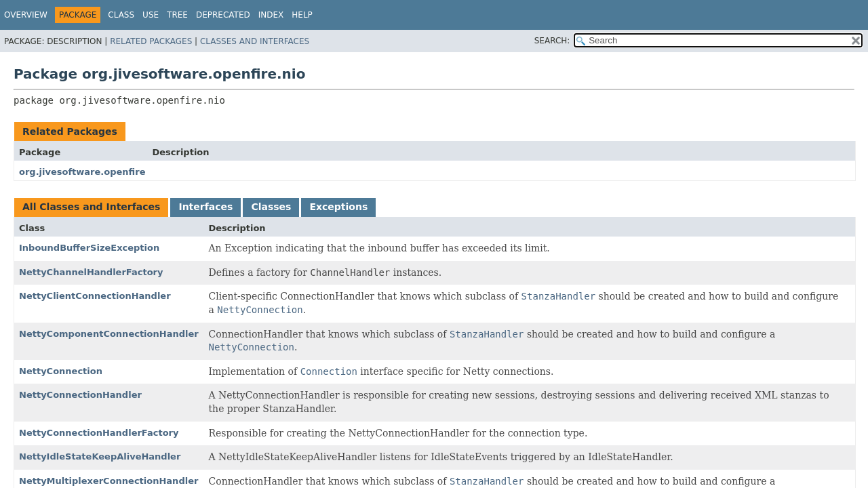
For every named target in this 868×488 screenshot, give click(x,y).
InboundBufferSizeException (89, 248)
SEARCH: (552, 41)
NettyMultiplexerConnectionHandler (108, 481)
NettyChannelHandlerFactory (91, 272)
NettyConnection (61, 371)
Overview (26, 15)
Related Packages (151, 41)
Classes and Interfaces (255, 41)
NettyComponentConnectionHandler (109, 334)
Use (151, 15)
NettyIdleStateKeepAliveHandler (100, 456)
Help (302, 15)
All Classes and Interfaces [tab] (91, 207)
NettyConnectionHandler (80, 395)
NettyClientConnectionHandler (95, 296)
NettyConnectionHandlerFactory (99, 433)
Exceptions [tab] (338, 207)
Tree (177, 15)
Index (271, 15)
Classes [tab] (271, 207)
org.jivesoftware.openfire (82, 172)
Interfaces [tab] (205, 207)
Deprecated (223, 15)
